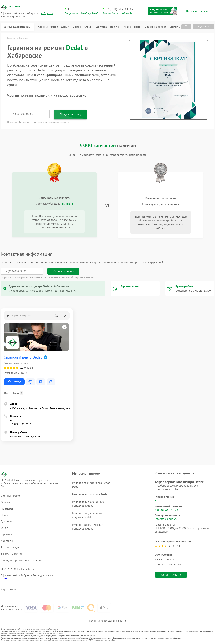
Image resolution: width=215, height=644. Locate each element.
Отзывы (89, 27)
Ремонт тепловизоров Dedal (90, 494)
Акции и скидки (133, 27)
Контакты (175, 27)
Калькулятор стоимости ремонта (22, 560)
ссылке (5, 578)
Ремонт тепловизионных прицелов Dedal (88, 504)
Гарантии (115, 27)
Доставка (102, 27)
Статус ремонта (204, 27)
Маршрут (14, 382)
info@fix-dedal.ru (166, 519)
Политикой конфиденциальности (53, 122)
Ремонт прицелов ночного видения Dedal (89, 515)
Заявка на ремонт (156, 27)
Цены (65, 27)
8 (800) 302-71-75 (167, 510)
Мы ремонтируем (17, 27)
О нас (77, 27)
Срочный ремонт (48, 27)
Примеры (7, 509)
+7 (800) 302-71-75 (119, 9)
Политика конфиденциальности (108, 621)
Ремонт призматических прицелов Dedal (88, 527)
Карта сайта (8, 589)
